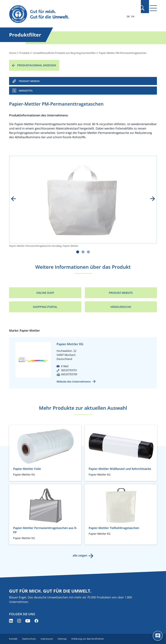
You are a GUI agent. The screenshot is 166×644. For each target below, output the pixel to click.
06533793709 (69, 374)
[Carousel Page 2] (83, 252)
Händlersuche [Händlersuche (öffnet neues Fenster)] (121, 307)
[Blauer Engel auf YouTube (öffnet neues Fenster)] (28, 621)
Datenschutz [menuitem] (29, 639)
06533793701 (69, 370)
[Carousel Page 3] (88, 252)
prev (16, 199)
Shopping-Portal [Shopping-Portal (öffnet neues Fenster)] (45, 307)
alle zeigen (80, 555)
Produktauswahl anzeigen (37, 65)
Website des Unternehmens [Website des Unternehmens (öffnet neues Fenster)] (74, 382)
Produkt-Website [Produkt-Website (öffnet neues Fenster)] (121, 293)
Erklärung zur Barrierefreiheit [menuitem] (89, 639)
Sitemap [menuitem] (63, 639)
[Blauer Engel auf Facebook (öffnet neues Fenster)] (36, 621)
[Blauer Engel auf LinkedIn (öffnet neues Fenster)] (11, 621)
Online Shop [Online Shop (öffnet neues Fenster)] (45, 293)
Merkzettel (26, 91)
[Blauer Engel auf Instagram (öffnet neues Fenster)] (19, 621)
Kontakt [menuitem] (13, 639)
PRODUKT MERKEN (29, 81)
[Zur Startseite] (61, 14)
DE (128, 16)
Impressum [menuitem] (47, 639)
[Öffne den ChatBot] (158, 636)
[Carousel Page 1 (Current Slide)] (78, 252)
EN (133, 16)
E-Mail (65, 366)
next (150, 199)
